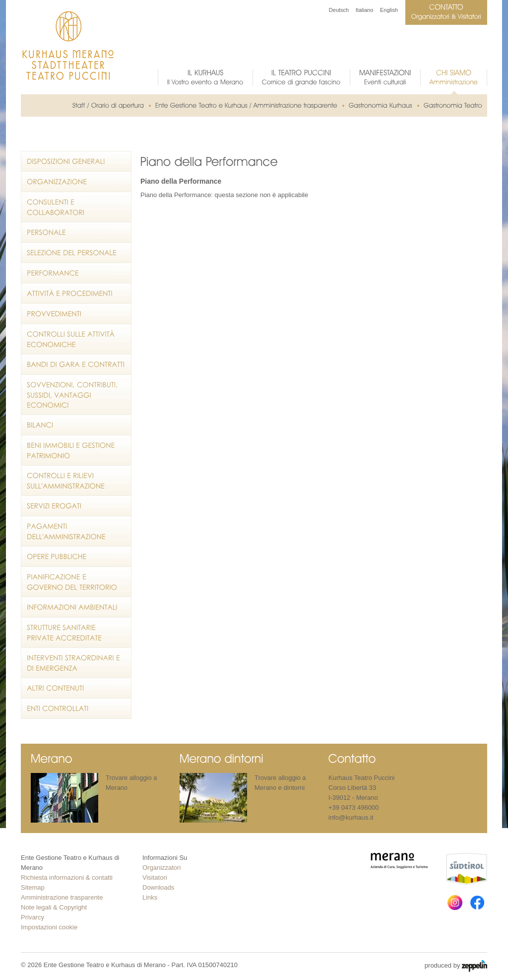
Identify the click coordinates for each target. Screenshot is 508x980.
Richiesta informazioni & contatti (67, 877)
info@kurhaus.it (351, 817)
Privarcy (32, 917)
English (389, 10)
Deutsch (339, 10)
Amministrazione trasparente (62, 897)
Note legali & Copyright (54, 907)
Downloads (158, 887)
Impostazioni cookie (49, 927)
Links (150, 897)
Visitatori (155, 877)
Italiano (364, 10)
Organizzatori (161, 868)
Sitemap (33, 887)
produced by (456, 966)
